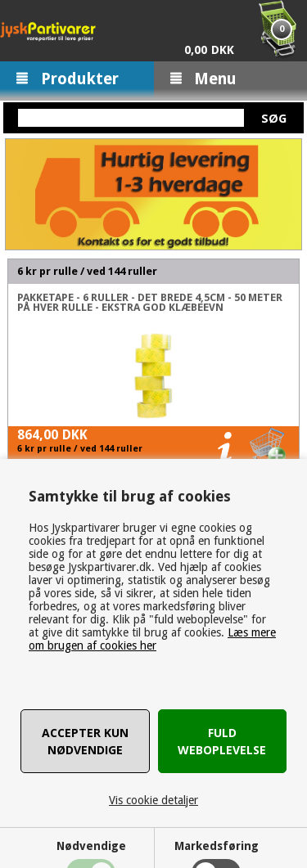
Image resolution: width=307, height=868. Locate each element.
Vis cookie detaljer (153, 800)
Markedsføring (217, 846)
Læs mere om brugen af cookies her (152, 639)
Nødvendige (91, 846)
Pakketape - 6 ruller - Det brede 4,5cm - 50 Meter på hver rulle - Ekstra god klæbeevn (150, 303)
